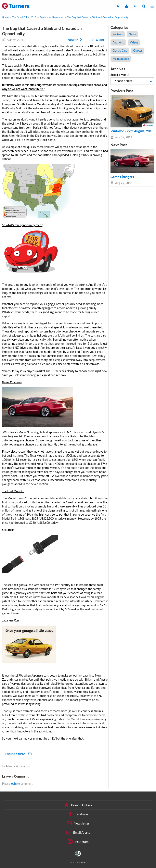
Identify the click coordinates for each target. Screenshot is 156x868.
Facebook (78, 814)
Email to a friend (18, 754)
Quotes (138, 51)
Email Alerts (78, 832)
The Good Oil (19, 17)
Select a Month (120, 75)
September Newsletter (52, 17)
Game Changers (122, 177)
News (132, 34)
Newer (76, 40)
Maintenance (121, 59)
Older (97, 40)
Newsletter (78, 823)
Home (5, 17)
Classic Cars (120, 51)
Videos (134, 42)
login (14, 784)
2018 (33, 17)
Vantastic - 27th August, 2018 (132, 131)
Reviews (118, 34)
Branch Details (78, 805)
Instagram (78, 842)
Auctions (118, 42)
